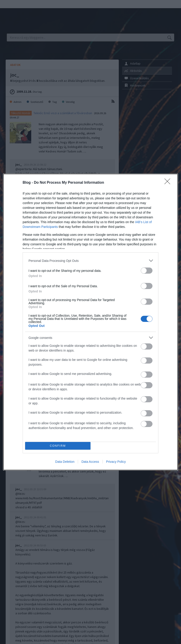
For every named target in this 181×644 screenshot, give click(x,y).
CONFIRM (58, 446)
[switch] (147, 271)
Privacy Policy (116, 462)
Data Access (90, 462)
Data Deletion (65, 462)
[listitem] (90, 261)
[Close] (169, 183)
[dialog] (90, 322)
